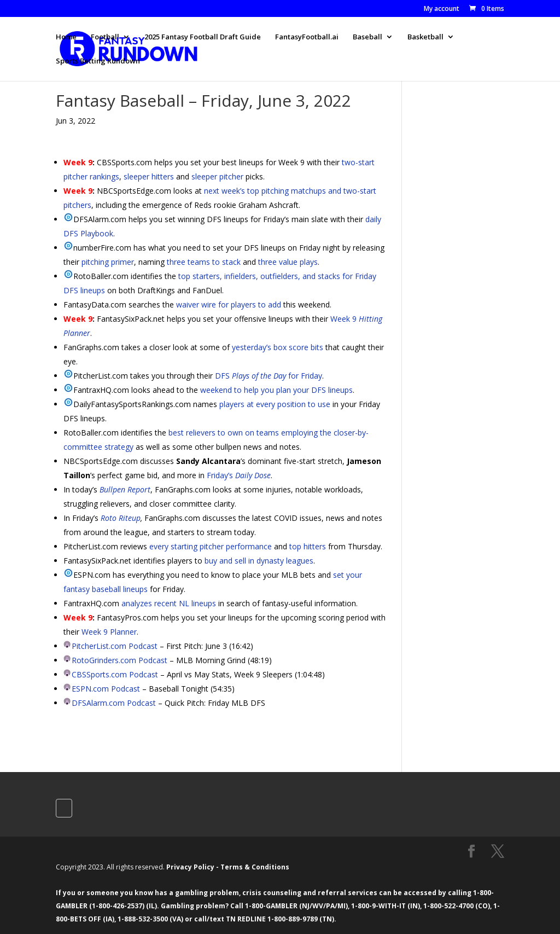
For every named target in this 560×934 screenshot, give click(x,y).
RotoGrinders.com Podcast (119, 660)
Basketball (425, 37)
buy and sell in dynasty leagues (259, 561)
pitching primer (108, 262)
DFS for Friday (269, 376)
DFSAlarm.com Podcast (114, 703)
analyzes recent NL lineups (169, 603)
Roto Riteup (121, 518)
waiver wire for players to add (229, 304)
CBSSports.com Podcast (115, 674)
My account (442, 9)
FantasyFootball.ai (307, 37)
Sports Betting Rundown (98, 61)
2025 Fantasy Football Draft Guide (203, 37)
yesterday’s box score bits (278, 347)
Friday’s (239, 475)
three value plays (288, 262)
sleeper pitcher (217, 176)
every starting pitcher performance (211, 546)
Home (66, 37)
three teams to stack (204, 262)
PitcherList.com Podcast (115, 646)
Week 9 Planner (109, 632)
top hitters (308, 546)
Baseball (367, 37)
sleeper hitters (149, 176)
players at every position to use (275, 404)
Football (105, 37)
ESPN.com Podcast (106, 689)
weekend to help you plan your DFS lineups (276, 390)
